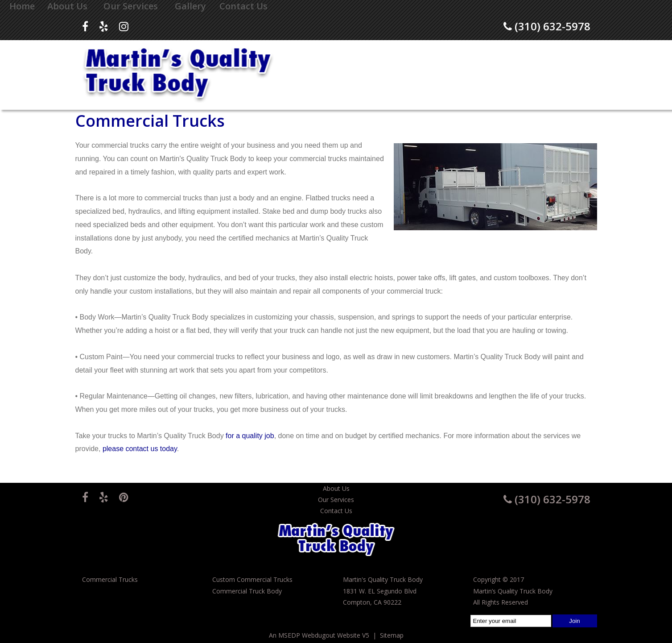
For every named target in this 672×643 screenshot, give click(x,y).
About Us (67, 6)
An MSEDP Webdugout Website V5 (319, 635)
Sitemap (392, 635)
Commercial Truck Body (247, 591)
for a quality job (250, 436)
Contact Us (243, 6)
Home (22, 6)
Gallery (190, 6)
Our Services (131, 6)
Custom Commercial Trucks (252, 579)
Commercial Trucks (110, 579)
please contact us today (140, 449)
